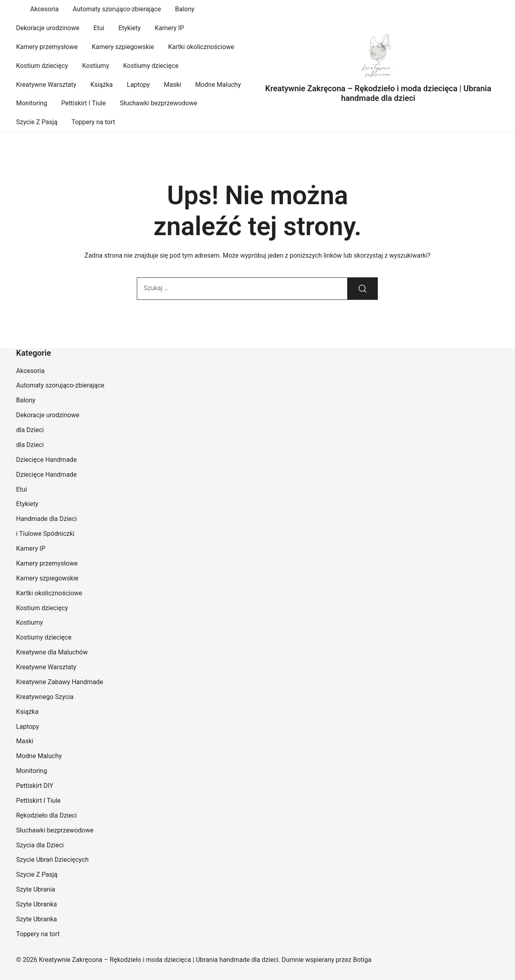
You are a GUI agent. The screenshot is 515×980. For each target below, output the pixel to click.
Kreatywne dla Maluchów (52, 652)
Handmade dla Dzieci (46, 519)
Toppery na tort (93, 122)
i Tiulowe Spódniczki (45, 534)
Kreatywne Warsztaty (46, 85)
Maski (172, 85)
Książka (102, 85)
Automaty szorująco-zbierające (117, 9)
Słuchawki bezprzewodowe (159, 103)
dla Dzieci (30, 430)
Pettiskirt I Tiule (83, 103)
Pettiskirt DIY (35, 786)
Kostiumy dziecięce (151, 66)
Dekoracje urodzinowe (48, 28)
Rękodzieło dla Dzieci (46, 815)
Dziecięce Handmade (46, 460)
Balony (185, 9)
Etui (99, 28)
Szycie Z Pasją (37, 122)
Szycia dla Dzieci (40, 845)
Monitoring (32, 103)
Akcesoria (44, 9)
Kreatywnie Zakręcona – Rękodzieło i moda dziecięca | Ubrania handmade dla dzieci (378, 93)
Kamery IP (169, 28)
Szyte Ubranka (37, 904)
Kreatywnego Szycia (45, 697)
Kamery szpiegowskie (123, 47)
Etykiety (129, 28)
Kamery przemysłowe (47, 47)
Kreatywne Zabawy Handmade (60, 682)
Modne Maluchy (218, 85)
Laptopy (138, 85)
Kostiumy (96, 66)
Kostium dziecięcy (42, 66)
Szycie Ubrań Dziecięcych (52, 860)
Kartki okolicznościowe (201, 47)
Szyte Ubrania (36, 889)
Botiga (362, 960)
